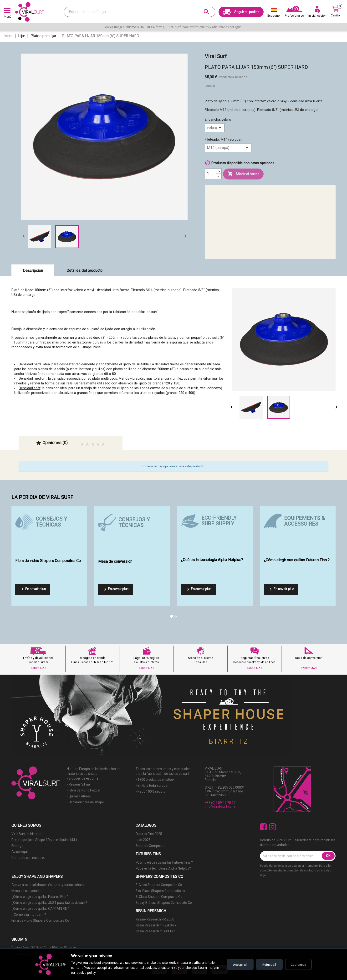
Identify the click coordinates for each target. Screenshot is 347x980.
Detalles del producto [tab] (84, 271)
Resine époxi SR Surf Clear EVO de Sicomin (44, 948)
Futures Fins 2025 (149, 834)
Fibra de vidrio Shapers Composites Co (40, 920)
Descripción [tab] (33, 271)
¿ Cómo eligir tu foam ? (29, 915)
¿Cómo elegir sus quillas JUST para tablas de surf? (49, 903)
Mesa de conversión (26, 891)
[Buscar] (140, 12)
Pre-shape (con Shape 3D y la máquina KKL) (44, 840)
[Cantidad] (210, 174)
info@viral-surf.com (220, 806)
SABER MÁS (38, 668)
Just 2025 (143, 840)
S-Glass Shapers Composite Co (159, 897)
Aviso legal (20, 852)
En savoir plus (33, 589)
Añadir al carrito (243, 174)
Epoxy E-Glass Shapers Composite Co (164, 903)
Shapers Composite (151, 846)
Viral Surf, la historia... (28, 834)
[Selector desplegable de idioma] (274, 13)
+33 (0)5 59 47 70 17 (220, 803)
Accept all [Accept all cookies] (235, 965)
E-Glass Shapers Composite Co (159, 885)
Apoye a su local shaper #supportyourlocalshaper (49, 885)
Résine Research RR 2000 (155, 919)
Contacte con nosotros (28, 858)
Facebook (263, 827)
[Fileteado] (228, 148)
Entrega (17, 846)
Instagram (273, 827)
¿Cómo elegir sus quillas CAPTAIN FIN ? (41, 909)
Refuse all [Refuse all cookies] (267, 965)
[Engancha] (215, 128)
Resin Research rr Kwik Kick (156, 925)
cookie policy (89, 973)
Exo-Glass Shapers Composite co (160, 891)
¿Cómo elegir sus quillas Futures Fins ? (164, 862)
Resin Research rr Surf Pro (156, 931)
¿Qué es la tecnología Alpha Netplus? (163, 868)
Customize (298, 965)
